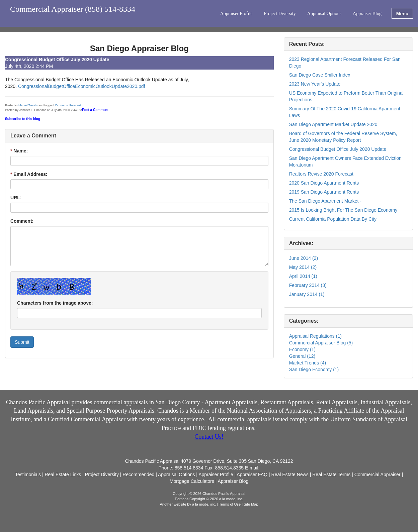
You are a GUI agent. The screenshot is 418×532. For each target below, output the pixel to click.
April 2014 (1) (303, 276)
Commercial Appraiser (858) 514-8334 (73, 9)
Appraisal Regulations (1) (315, 336)
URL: (16, 198)
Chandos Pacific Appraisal (38, 402)
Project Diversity (280, 14)
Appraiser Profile (236, 14)
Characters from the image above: (55, 303)
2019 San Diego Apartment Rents (324, 192)
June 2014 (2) (304, 258)
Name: (19, 151)
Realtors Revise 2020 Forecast (321, 174)
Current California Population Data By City (333, 219)
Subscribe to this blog (23, 119)
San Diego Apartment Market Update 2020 (333, 124)
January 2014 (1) (307, 294)
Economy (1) (302, 349)
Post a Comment (95, 110)
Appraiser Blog (367, 14)
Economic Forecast (68, 105)
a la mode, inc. (204, 504)
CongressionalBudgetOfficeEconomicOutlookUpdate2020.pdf (82, 86)
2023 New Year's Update (315, 84)
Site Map (251, 504)
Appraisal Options (324, 14)
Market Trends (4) (308, 363)
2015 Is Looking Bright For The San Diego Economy (343, 210)
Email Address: (29, 174)
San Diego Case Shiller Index (320, 75)
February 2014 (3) (308, 285)
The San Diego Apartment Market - (325, 201)
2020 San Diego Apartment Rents (324, 183)
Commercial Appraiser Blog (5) (321, 343)
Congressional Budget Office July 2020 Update (338, 149)
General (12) (302, 356)
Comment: (22, 221)
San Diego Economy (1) (314, 369)
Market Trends (28, 105)
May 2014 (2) (303, 267)
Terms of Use (230, 504)
